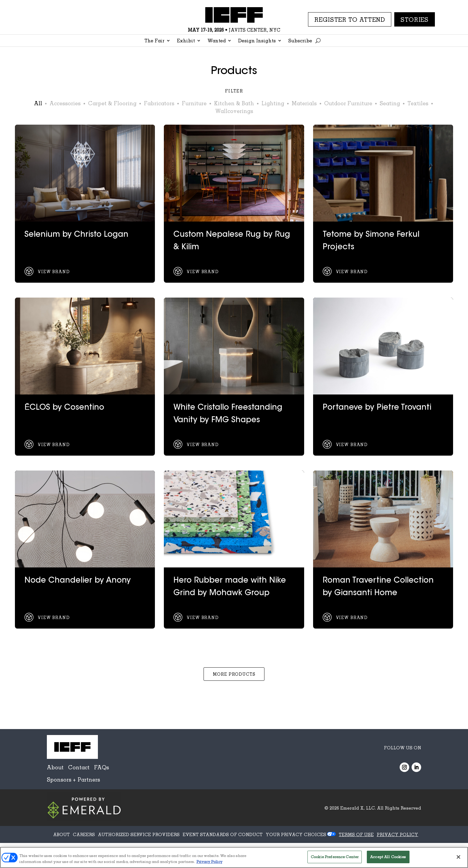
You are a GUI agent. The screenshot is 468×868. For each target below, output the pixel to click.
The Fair (154, 41)
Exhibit (186, 41)
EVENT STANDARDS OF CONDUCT (223, 834)
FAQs (101, 767)
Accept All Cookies (388, 857)
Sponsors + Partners (73, 779)
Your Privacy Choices (296, 834)
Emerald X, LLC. (358, 808)
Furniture (194, 103)
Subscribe (300, 41)
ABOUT (61, 834)
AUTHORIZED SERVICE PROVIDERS (139, 834)
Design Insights (257, 41)
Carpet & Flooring (112, 103)
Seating (390, 103)
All (38, 103)
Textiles (418, 103)
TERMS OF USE (356, 834)
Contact (79, 767)
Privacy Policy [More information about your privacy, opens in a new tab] (209, 861)
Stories (415, 19)
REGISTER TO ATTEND (350, 19)
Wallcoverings (234, 111)
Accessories (65, 103)
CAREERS (84, 834)
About (55, 767)
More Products (234, 674)
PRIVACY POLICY (397, 834)
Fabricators (159, 103)
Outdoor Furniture (348, 103)
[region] (234, 857)
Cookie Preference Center (335, 857)
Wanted (217, 41)
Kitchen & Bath (234, 103)
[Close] (458, 857)
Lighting (273, 103)
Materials (304, 103)
